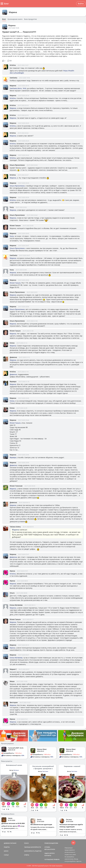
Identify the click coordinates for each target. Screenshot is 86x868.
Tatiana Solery (15, 527)
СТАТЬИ (6, 855)
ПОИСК (26, 843)
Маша (12, 681)
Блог (4, 19)
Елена (12, 343)
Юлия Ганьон (15, 226)
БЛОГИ (6, 851)
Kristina (13, 65)
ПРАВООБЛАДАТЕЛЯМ (51, 843)
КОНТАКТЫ (48, 855)
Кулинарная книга (15, 19)
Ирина (12, 571)
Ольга (12, 593)
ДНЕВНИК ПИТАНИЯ (10, 843)
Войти (81, 4)
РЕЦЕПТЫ (7, 847)
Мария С (13, 669)
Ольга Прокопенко (17, 165)
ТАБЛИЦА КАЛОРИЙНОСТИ (33, 847)
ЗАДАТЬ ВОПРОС (50, 853)
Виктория (14, 702)
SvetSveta (13, 78)
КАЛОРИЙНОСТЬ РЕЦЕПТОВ (33, 851)
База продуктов (30, 19)
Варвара (13, 381)
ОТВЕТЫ (27, 855)
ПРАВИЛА (56, 859)
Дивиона (13, 357)
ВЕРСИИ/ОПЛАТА (50, 849)
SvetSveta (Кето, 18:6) (18, 88)
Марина (13, 12)
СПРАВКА (47, 847)
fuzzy (12, 207)
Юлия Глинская (16, 486)
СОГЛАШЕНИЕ (49, 859)
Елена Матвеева (16, 605)
